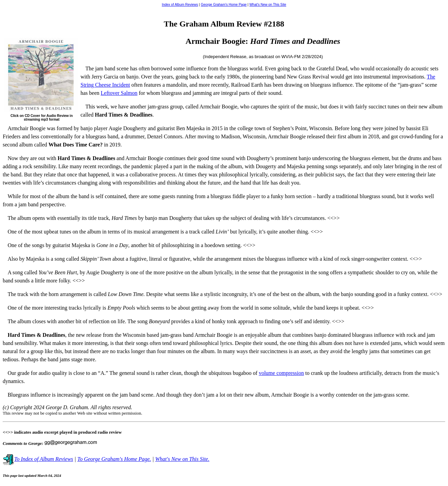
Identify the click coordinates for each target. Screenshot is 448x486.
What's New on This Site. (182, 459)
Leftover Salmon (119, 93)
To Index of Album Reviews (38, 459)
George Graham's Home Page (224, 5)
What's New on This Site (268, 5)
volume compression (281, 373)
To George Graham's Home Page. (114, 459)
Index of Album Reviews (180, 5)
